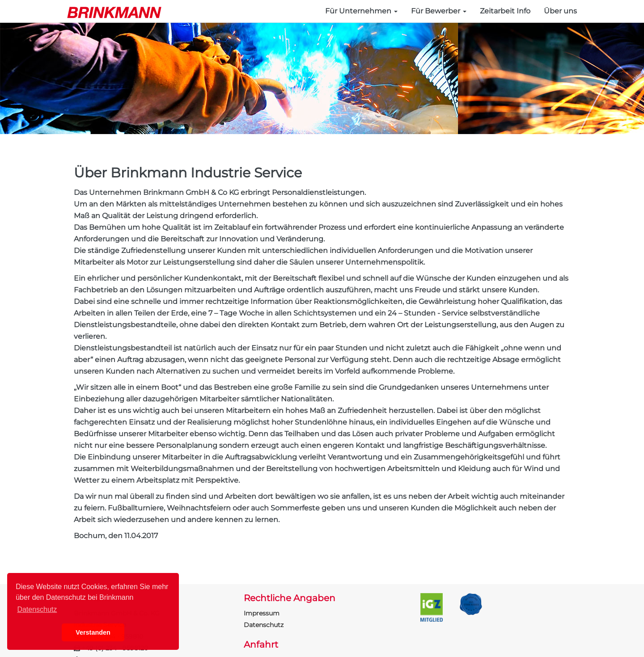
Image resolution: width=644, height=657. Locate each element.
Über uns (560, 11)
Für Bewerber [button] (439, 11)
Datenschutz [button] (37, 609)
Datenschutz (264, 625)
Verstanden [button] (93, 632)
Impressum (262, 613)
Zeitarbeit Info (505, 11)
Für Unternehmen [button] (361, 11)
